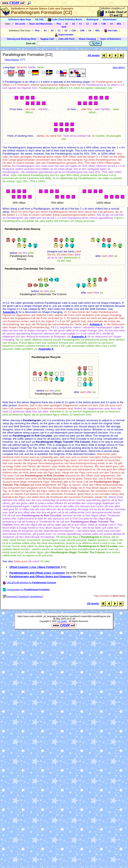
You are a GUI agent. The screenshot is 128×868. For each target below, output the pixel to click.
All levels (93, 55)
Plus (59, 24)
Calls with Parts (66, 39)
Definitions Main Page (20, 19)
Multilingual (92, 19)
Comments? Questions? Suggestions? (23, 596)
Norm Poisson (12, 60)
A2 (74, 24)
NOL (119, 24)
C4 (111, 24)
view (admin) (119, 67)
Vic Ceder (62, 621)
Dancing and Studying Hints (22, 39)
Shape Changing (87, 39)
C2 (87, 24)
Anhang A (96, 324)
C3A (95, 24)
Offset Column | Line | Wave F (35, 567)
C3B (104, 24)
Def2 (64, 27)
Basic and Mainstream (41, 24)
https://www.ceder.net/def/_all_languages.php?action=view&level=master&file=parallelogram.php (64, 616)
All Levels (20, 24)
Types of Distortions (110, 39)
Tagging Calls (47, 39)
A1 (67, 24)
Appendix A (10, 312)
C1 (80, 24)
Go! (96, 43)
